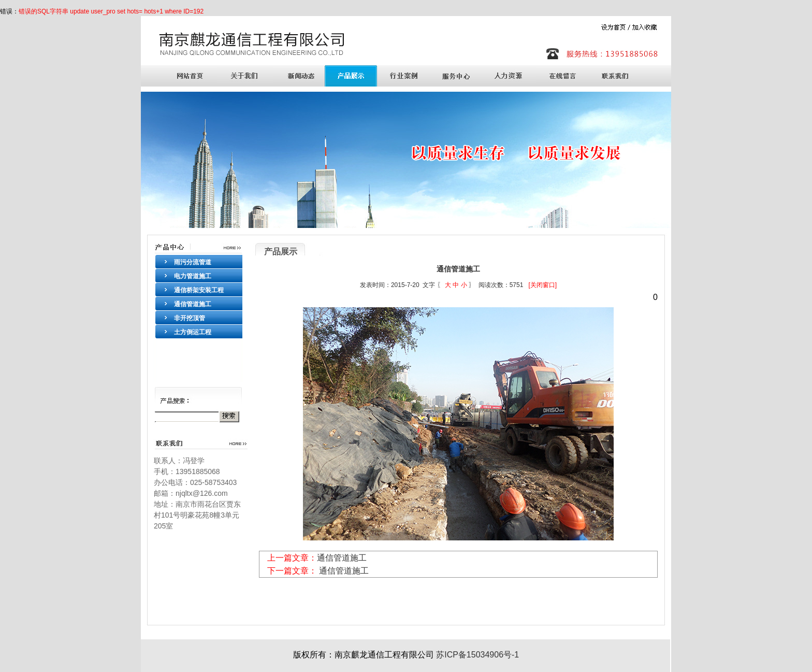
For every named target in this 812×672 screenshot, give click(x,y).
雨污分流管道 (193, 262)
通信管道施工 (193, 304)
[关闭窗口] (542, 285)
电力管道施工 (193, 276)
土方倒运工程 (193, 332)
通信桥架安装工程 (199, 290)
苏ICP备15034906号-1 (477, 655)
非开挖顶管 (190, 318)
